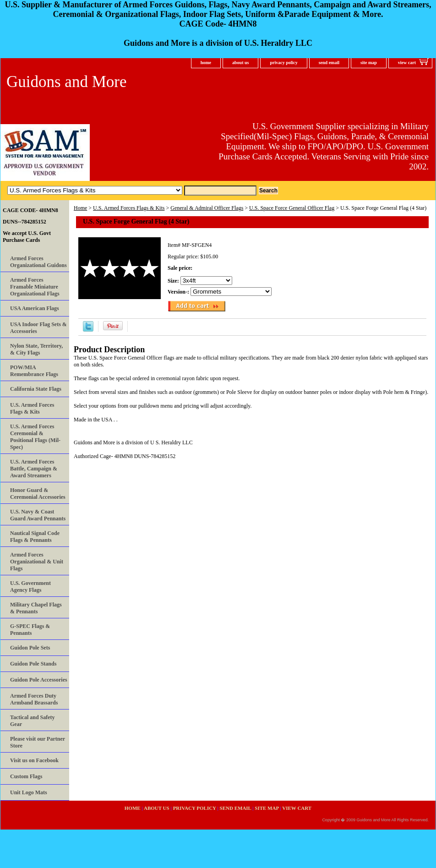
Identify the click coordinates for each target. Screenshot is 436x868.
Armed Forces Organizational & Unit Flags (37, 562)
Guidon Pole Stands (33, 664)
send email (329, 63)
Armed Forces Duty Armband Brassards (34, 699)
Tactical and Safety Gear (33, 721)
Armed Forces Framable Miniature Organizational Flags (35, 287)
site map (369, 63)
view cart (407, 63)
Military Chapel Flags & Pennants (36, 608)
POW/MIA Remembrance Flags (34, 371)
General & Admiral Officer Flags (207, 208)
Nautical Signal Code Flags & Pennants (35, 537)
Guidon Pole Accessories (39, 680)
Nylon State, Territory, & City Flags (36, 349)
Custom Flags (26, 776)
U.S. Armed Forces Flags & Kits (129, 208)
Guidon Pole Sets (30, 648)
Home (80, 208)
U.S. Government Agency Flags (30, 587)
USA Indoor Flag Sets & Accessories (38, 328)
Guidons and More (66, 82)
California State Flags (36, 389)
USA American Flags (35, 308)
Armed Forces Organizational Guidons (38, 262)
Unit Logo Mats (29, 792)
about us (240, 63)
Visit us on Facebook (34, 760)
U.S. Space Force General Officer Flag (292, 208)
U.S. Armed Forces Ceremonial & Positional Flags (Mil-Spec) (35, 437)
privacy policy (283, 63)
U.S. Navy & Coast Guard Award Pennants (38, 515)
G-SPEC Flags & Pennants (30, 630)
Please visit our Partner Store (38, 742)
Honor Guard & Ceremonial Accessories (38, 494)
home (206, 63)
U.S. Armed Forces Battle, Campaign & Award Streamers (34, 469)
